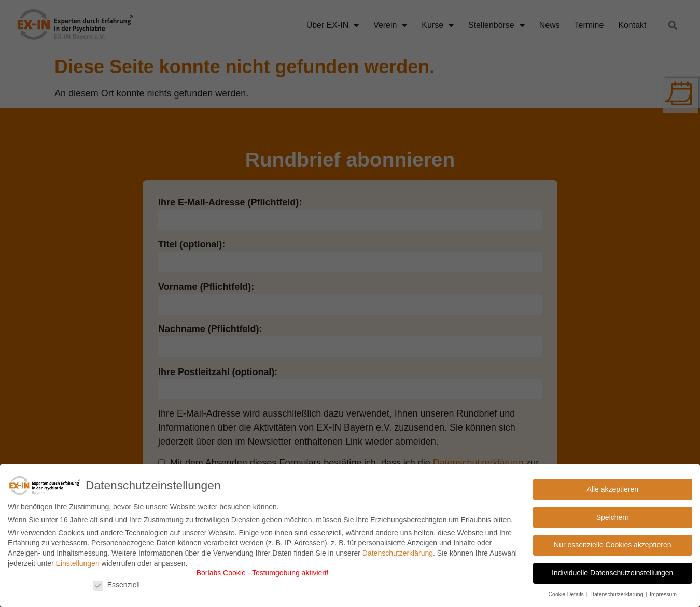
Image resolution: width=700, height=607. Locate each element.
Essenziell (116, 585)
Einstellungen (78, 563)
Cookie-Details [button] (566, 594)
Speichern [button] (613, 517)
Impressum (663, 594)
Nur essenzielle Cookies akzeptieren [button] (612, 545)
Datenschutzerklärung (398, 553)
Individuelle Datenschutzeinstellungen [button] (612, 573)
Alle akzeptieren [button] (612, 489)
